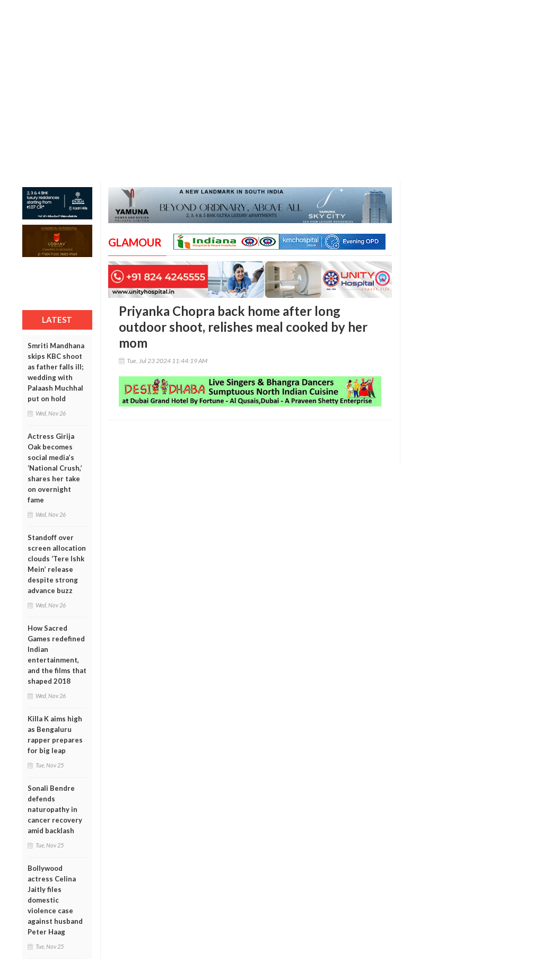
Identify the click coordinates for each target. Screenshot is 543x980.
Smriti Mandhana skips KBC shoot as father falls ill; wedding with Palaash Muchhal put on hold (56, 372)
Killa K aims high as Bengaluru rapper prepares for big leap (55, 735)
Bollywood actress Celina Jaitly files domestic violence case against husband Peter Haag (55, 900)
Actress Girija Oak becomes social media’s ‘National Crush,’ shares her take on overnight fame (55, 468)
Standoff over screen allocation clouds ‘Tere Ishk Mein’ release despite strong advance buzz (57, 564)
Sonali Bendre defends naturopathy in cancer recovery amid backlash (55, 809)
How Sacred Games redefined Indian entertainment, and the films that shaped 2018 (57, 655)
